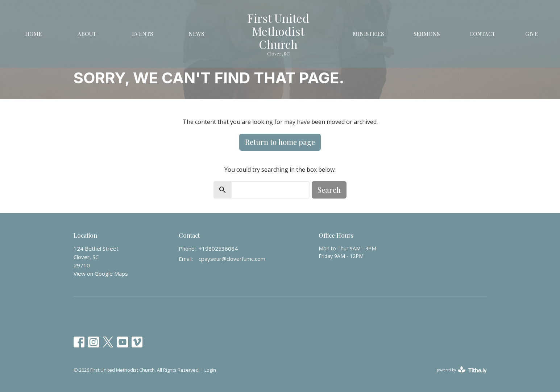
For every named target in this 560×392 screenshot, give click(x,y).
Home (33, 34)
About (87, 34)
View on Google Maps (101, 274)
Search (329, 190)
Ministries (368, 34)
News (196, 34)
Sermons (427, 34)
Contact (482, 34)
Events (142, 34)
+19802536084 (218, 249)
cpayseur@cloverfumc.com (232, 259)
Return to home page (280, 142)
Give (532, 34)
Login (210, 370)
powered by (462, 370)
